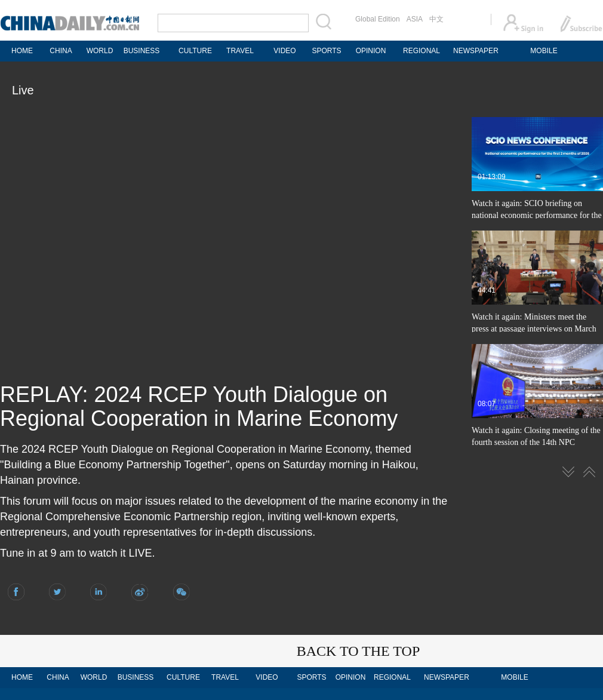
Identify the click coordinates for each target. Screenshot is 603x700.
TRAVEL (240, 51)
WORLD (100, 51)
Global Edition (378, 19)
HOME (22, 51)
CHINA (61, 51)
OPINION (371, 51)
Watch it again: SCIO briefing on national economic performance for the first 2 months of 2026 (537, 215)
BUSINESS (142, 51)
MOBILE (544, 51)
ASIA (415, 19)
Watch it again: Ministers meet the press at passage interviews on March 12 (534, 329)
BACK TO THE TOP (359, 651)
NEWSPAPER (475, 51)
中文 (436, 19)
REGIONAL (422, 51)
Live (23, 90)
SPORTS (326, 51)
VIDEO (284, 51)
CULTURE (195, 51)
